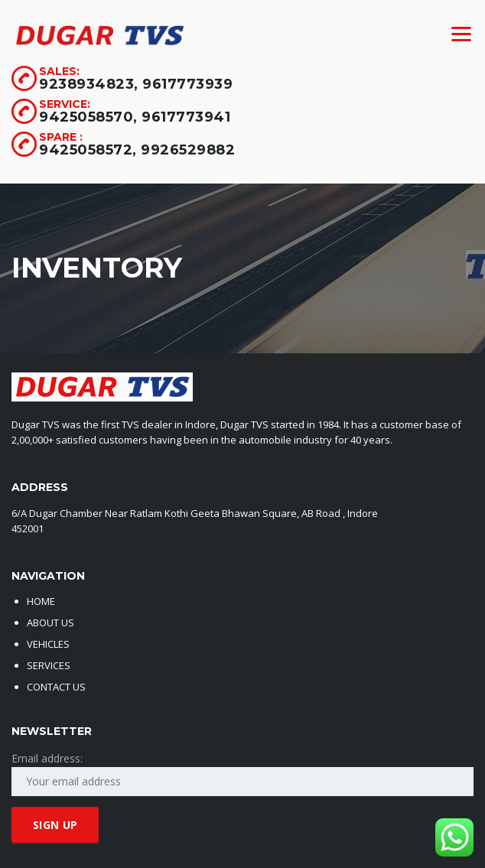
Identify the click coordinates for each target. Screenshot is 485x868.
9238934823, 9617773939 (136, 84)
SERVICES (49, 665)
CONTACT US (56, 687)
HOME (41, 601)
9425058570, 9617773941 (135, 117)
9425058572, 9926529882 (137, 150)
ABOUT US (50, 623)
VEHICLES (48, 644)
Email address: (47, 758)
